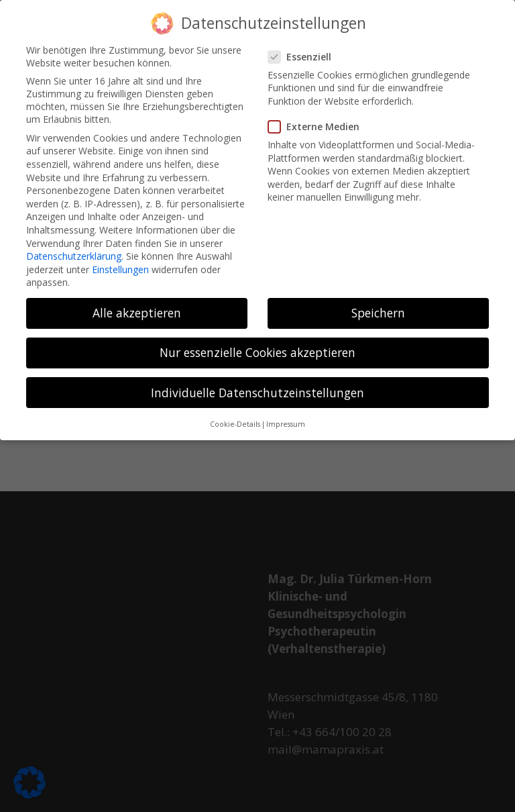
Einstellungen (120, 263)
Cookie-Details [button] (235, 418)
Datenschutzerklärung (74, 250)
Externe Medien (319, 120)
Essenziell (305, 51)
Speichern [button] (378, 307)
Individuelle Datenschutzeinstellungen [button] (257, 387)
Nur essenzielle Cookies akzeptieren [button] (257, 347)
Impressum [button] (286, 418)
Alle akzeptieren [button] (137, 307)
